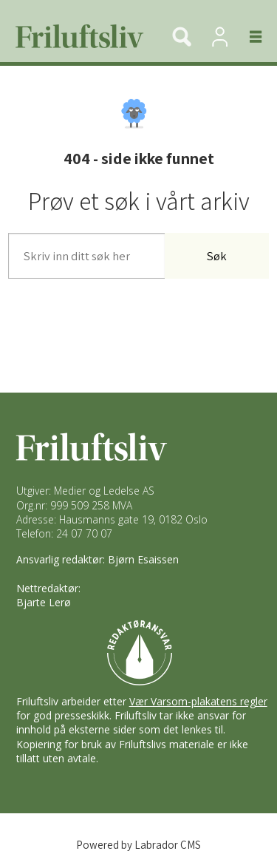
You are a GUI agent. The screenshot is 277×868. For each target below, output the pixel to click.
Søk (217, 256)
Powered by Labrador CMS (138, 845)
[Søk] (182, 36)
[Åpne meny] (247, 37)
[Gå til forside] (74, 36)
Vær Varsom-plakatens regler (198, 701)
